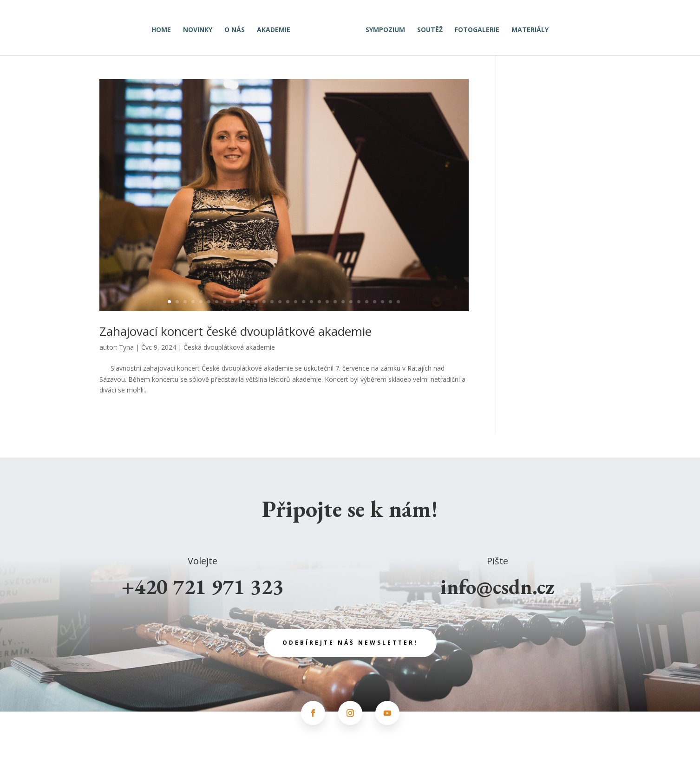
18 (304, 302)
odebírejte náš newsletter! (350, 643)
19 (311, 302)
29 (390, 302)
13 (264, 302)
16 (288, 302)
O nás (238, 27)
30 (398, 302)
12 (256, 302)
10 (240, 302)
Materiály (527, 27)
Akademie (277, 27)
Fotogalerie (474, 27)
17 (296, 302)
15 (280, 302)
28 (383, 302)
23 (343, 302)
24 (351, 302)
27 (375, 302)
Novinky (201, 27)
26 (367, 302)
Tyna (126, 347)
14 (272, 302)
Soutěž (427, 27)
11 (248, 302)
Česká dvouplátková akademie (229, 347)
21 (327, 302)
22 (335, 302)
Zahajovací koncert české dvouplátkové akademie (236, 331)
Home (164, 27)
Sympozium (382, 27)
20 (319, 302)
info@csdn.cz (497, 586)
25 (359, 302)
